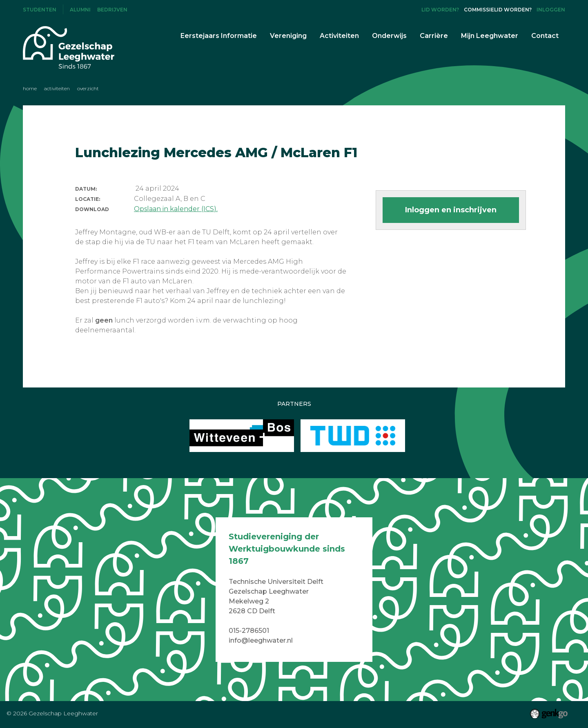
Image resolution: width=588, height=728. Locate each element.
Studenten (40, 10)
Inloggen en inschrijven (451, 210)
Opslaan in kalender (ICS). (176, 209)
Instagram (397, 10)
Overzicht (88, 88)
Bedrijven (112, 10)
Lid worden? (440, 10)
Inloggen (551, 10)
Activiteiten (57, 88)
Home (30, 88)
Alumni (80, 10)
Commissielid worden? (498, 10)
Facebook (383, 10)
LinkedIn (410, 10)
